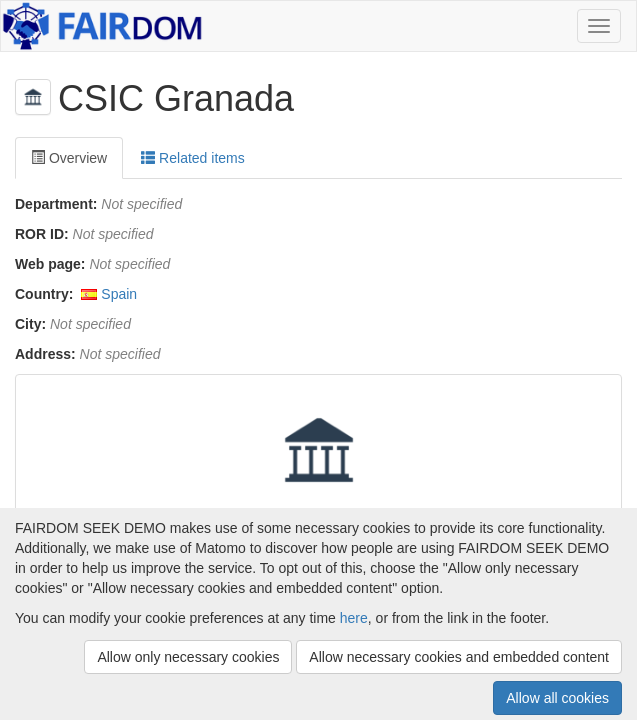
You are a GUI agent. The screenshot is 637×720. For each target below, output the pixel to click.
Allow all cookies (557, 698)
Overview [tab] (69, 158)
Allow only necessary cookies (188, 657)
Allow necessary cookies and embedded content (459, 657)
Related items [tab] (192, 158)
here (354, 618)
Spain (119, 294)
